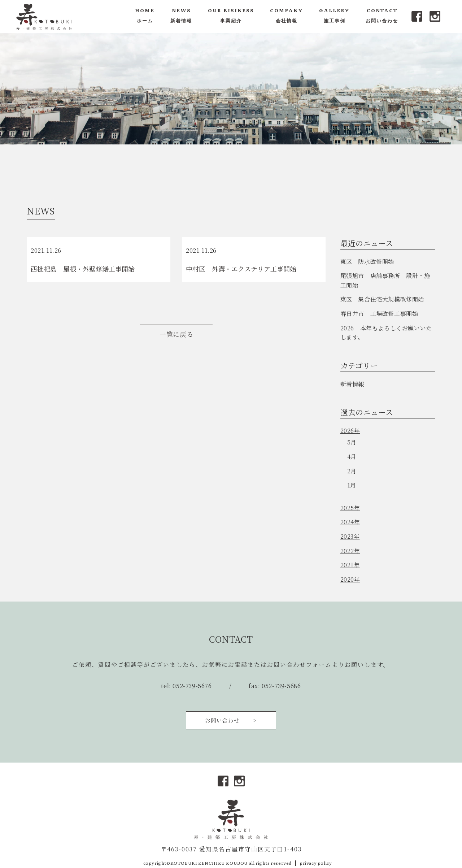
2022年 (350, 551)
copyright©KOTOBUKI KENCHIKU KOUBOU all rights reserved (217, 863)
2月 (352, 471)
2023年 (350, 536)
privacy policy (316, 863)
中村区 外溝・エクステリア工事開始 (241, 269)
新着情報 (352, 384)
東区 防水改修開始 (367, 262)
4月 (352, 457)
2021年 (350, 565)
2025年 (350, 508)
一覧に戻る (176, 334)
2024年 (350, 522)
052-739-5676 (192, 686)
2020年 (350, 579)
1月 (352, 485)
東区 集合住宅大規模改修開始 (382, 299)
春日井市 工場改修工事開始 (379, 314)
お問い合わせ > (231, 720)
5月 (352, 442)
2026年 (350, 431)
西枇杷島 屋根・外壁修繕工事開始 (83, 269)
